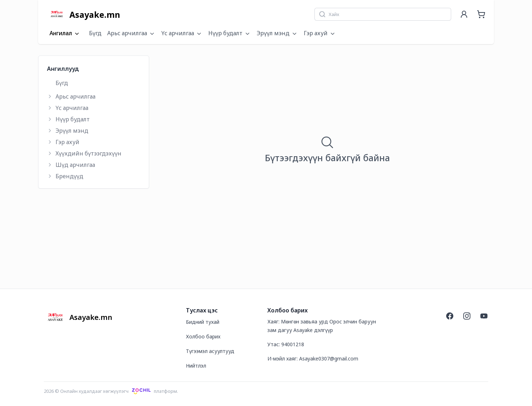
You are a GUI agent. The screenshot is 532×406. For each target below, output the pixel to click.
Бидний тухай (203, 322)
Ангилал (65, 33)
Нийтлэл (196, 366)
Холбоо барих (203, 336)
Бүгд (95, 33)
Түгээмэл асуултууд (210, 351)
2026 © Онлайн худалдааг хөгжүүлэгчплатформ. (111, 391)
